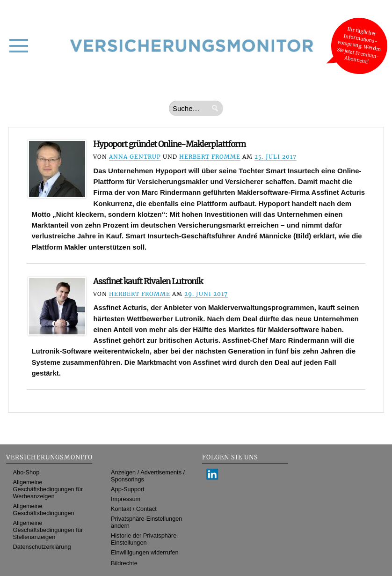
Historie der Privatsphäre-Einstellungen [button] (145, 539)
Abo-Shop (26, 472)
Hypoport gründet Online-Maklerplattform (169, 144)
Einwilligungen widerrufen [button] (145, 552)
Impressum (126, 499)
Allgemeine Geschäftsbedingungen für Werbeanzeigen (48, 489)
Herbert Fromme (210, 157)
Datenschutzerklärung (42, 547)
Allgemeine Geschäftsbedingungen (44, 510)
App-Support (128, 489)
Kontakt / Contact (134, 509)
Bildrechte (124, 563)
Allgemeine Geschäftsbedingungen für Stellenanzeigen (48, 530)
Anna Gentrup (135, 157)
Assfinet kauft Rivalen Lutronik (148, 281)
